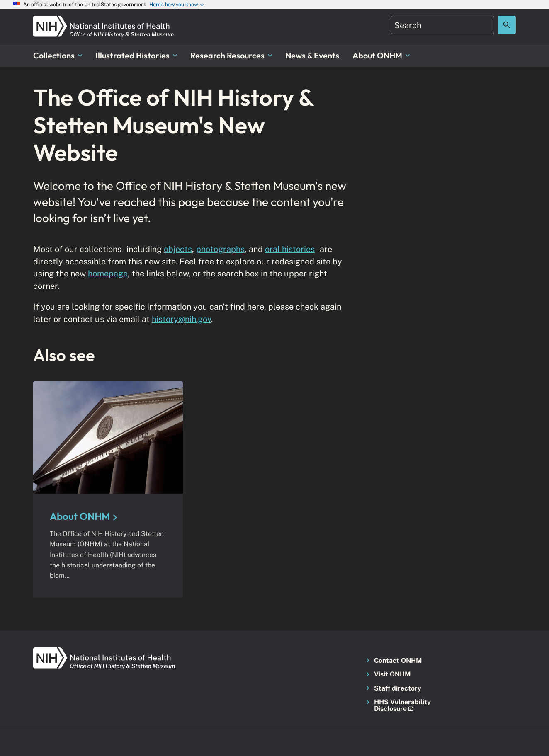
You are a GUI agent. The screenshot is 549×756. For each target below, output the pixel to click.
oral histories (290, 249)
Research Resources (231, 55)
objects (178, 249)
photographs (220, 249)
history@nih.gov (181, 319)
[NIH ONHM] (104, 21)
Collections (58, 55)
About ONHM (381, 55)
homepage (108, 273)
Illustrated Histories (136, 55)
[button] (399, 706)
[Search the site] (507, 25)
